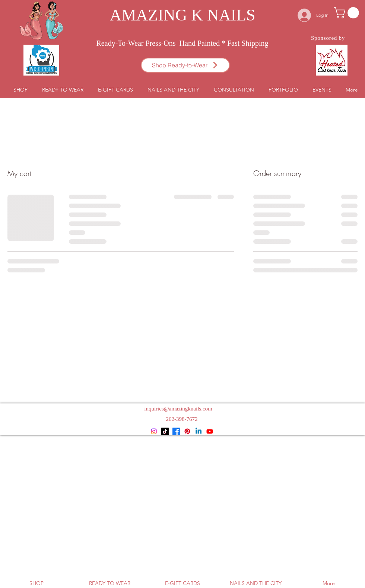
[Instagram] (154, 431)
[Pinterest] (187, 431)
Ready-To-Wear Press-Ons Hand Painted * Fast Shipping (182, 43)
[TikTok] (165, 431)
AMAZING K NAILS (182, 15)
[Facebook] (176, 431)
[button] (348, 13)
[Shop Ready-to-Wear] (185, 65)
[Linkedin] (199, 431)
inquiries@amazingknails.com (178, 409)
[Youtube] (210, 431)
